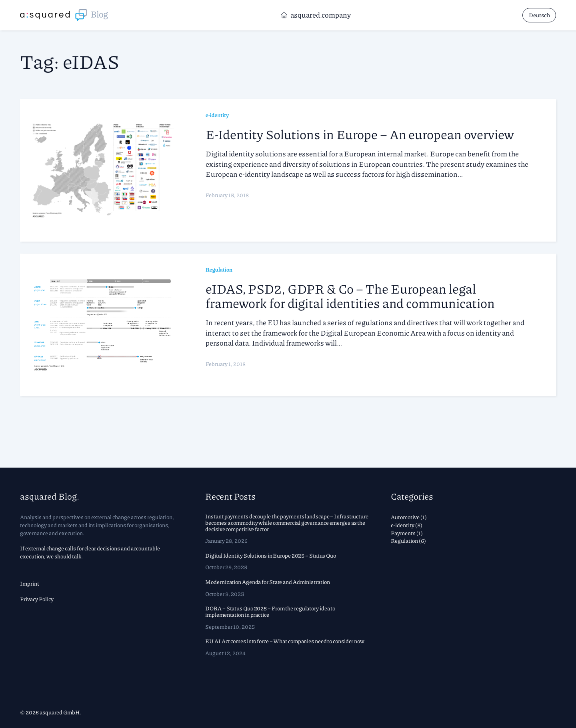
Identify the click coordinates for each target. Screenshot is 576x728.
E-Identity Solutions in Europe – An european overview (360, 134)
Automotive (405, 517)
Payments (403, 533)
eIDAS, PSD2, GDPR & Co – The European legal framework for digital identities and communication (350, 296)
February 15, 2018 (227, 195)
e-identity (217, 115)
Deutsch (539, 15)
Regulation (219, 269)
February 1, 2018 (226, 364)
